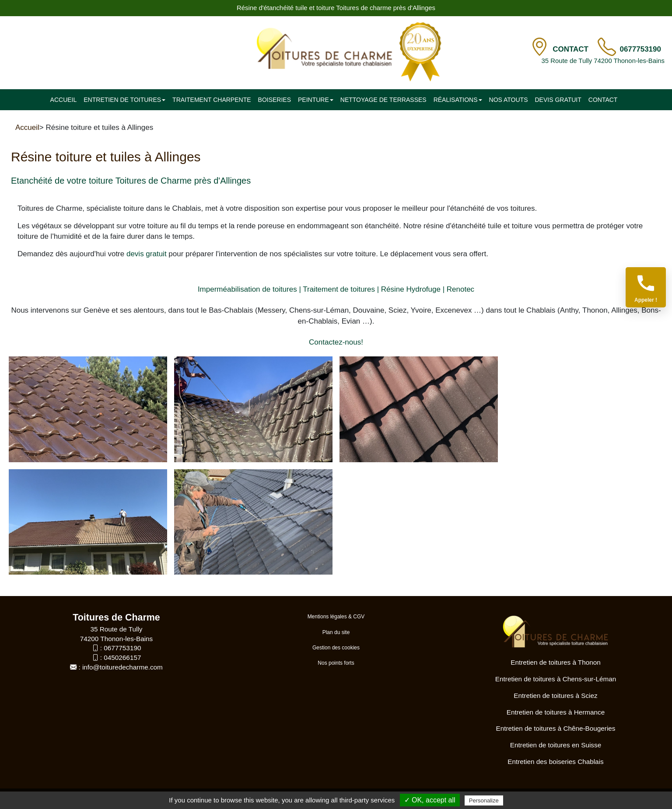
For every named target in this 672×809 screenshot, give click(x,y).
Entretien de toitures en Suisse (556, 745)
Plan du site (336, 632)
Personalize (484, 800)
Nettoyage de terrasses (383, 100)
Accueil (64, 100)
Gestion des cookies (336, 648)
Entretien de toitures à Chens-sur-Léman (556, 679)
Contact (572, 49)
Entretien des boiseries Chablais (555, 762)
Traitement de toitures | (341, 289)
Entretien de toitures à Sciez (555, 696)
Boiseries (275, 100)
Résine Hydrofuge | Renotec (428, 289)
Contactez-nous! (336, 342)
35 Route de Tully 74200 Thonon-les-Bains (603, 61)
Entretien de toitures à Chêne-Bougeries (556, 728)
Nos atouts (509, 100)
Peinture (316, 100)
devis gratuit (147, 254)
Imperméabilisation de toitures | (249, 289)
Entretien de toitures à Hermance (556, 712)
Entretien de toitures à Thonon (556, 662)
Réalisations (458, 100)
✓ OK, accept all (430, 800)
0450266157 (122, 657)
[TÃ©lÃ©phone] (607, 47)
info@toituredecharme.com (122, 667)
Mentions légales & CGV (336, 617)
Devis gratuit (558, 100)
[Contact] (539, 47)
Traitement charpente (212, 100)
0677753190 (640, 49)
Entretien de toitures (124, 100)
